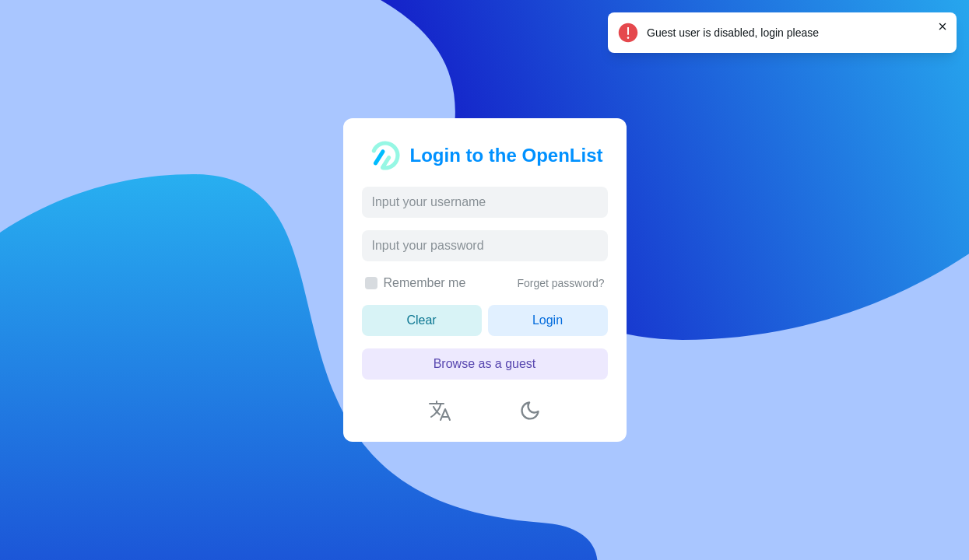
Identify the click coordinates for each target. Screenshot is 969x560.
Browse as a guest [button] (485, 364)
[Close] (943, 26)
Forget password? (560, 283)
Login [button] (548, 320)
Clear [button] (421, 320)
